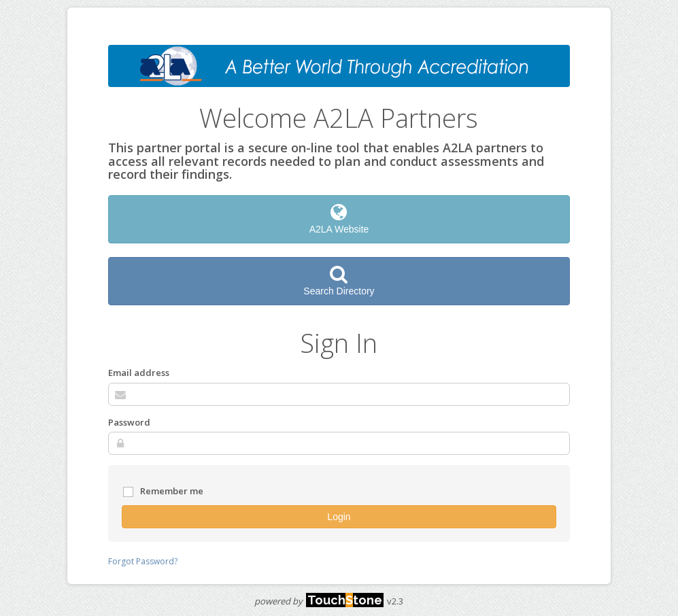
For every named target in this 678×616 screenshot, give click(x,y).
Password (129, 422)
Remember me (163, 492)
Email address (139, 373)
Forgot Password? (143, 561)
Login (339, 517)
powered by (319, 601)
